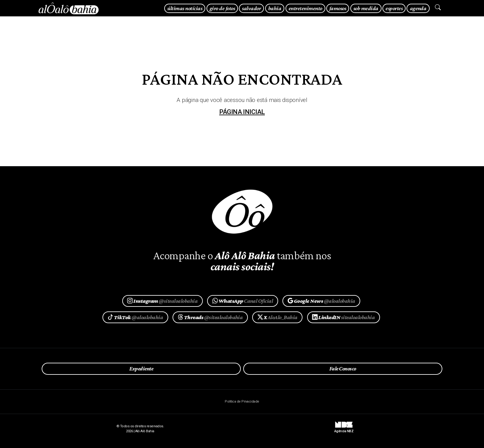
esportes (394, 8)
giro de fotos (222, 8)
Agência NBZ (344, 429)
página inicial (242, 112)
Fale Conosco (343, 369)
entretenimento (305, 8)
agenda (418, 8)
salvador (251, 8)
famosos (338, 8)
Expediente (141, 369)
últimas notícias (185, 8)
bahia (275, 8)
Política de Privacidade (242, 402)
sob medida (366, 8)
